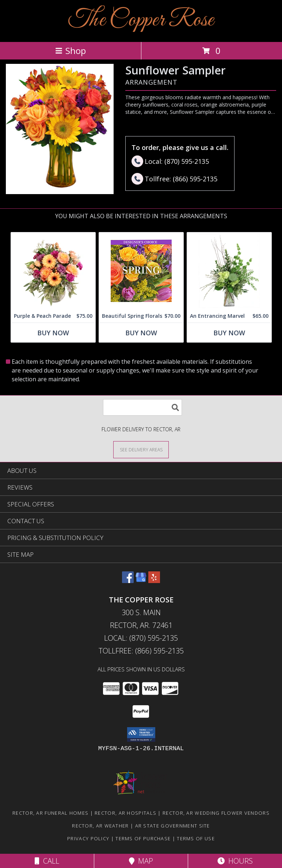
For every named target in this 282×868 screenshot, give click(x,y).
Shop (70, 51)
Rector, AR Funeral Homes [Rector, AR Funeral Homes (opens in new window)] (50, 813)
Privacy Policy (88, 838)
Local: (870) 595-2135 (141, 638)
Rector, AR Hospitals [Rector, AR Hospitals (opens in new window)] (125, 813)
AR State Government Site (173, 826)
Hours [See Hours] (235, 861)
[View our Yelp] (154, 581)
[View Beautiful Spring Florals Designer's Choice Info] (141, 271)
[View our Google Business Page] (141, 581)
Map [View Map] (141, 861)
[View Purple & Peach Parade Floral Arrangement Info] (53, 271)
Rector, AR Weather (100, 826)
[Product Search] (142, 407)
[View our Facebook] (128, 581)
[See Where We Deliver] (141, 449)
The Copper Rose (141, 20)
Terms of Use (196, 838)
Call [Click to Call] (47, 861)
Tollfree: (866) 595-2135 (141, 651)
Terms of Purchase (143, 838)
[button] (141, 734)
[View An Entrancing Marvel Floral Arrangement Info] (229, 271)
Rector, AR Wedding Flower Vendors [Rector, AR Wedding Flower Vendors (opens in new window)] (216, 813)
